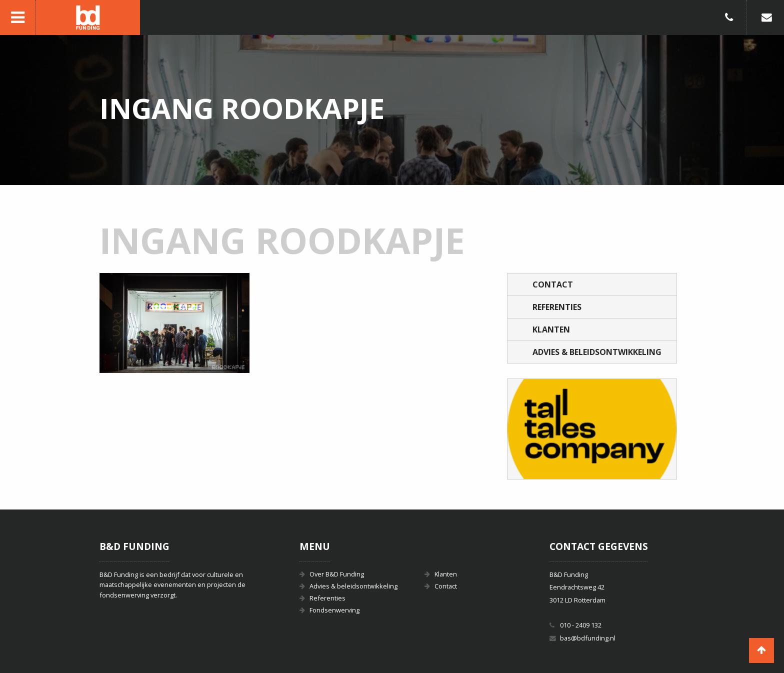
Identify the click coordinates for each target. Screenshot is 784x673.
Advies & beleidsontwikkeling (597, 352)
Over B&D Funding (337, 574)
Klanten (551, 329)
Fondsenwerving (334, 610)
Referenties (557, 307)
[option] (592, 429)
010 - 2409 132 (581, 625)
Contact (553, 284)
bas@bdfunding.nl (588, 638)
